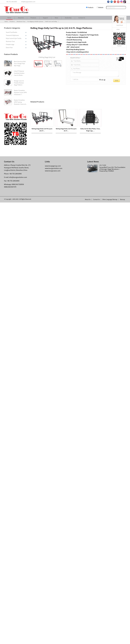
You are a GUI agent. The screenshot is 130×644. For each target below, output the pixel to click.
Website (101, 7)
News (56, 18)
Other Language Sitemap (110, 641)
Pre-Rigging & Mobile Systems (35, 21)
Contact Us (82, 18)
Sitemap (122, 641)
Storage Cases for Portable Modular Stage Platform (19, 83)
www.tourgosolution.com (54, 610)
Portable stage (10, 44)
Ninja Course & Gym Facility (14, 38)
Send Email (120, 25)
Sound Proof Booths (12, 32)
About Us (21, 18)
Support (45, 18)
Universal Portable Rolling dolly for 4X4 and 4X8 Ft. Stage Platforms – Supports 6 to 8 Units (61, 549)
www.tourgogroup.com (53, 607)
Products (90, 7)
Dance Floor (9, 48)
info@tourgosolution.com (18, 619)
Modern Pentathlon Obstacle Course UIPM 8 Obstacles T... (20, 92)
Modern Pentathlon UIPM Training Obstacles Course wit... (20, 102)
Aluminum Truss (21, 21)
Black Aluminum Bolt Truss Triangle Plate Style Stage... (20, 64)
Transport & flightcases (12, 35)
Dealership (68, 18)
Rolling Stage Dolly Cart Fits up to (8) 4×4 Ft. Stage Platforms (55, 547)
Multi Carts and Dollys (51, 21)
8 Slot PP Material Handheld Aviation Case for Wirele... (19, 73)
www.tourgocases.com (53, 612)
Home (9, 18)
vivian (118, 29)
